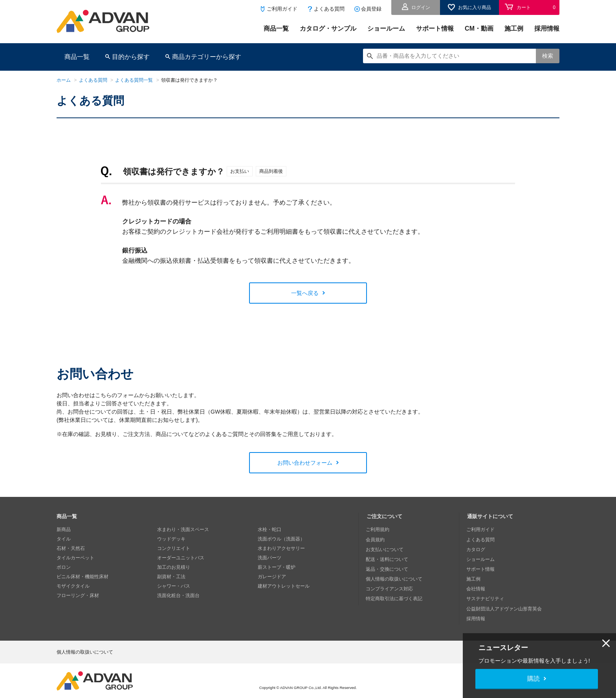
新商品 (64, 529)
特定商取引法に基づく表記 (395, 595)
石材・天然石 (71, 548)
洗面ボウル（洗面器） (281, 539)
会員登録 (371, 9)
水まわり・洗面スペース (183, 529)
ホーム (64, 80)
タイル (64, 539)
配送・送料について (388, 558)
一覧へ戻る (305, 293)
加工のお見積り (174, 567)
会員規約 (376, 539)
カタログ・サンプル (328, 28)
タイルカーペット (75, 558)
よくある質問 (329, 9)
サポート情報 (435, 28)
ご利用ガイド (282, 9)
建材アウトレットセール (284, 586)
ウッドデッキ (171, 539)
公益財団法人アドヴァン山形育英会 (505, 605)
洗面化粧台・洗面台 (178, 595)
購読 (533, 679)
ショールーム (386, 28)
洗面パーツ (269, 558)
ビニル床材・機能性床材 (82, 577)
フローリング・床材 (78, 595)
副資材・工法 (171, 577)
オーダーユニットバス (181, 558)
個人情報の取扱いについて (395, 577)
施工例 (514, 28)
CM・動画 (479, 28)
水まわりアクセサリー (281, 548)
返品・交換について (388, 567)
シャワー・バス (174, 586)
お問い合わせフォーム (305, 463)
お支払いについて (385, 548)
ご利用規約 (378, 529)
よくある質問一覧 (134, 80)
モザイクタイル (73, 586)
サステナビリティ (486, 595)
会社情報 (477, 586)
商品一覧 (276, 28)
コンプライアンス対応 (390, 586)
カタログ (477, 548)
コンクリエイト (174, 548)
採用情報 (547, 28)
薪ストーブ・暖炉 (277, 567)
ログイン (421, 7)
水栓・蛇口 (269, 529)
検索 (548, 56)
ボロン (64, 567)
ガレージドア (272, 577)
